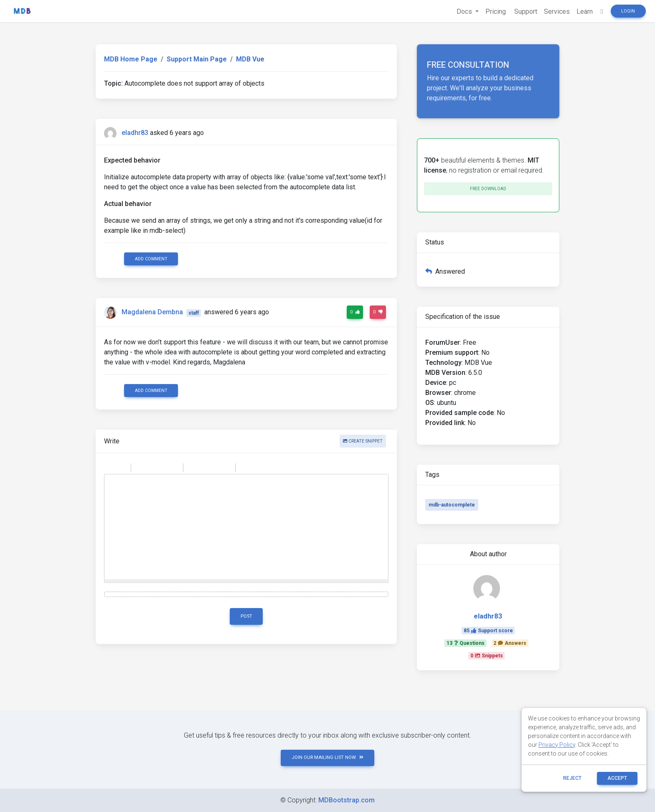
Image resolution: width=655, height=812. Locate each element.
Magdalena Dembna (152, 312)
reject (572, 778)
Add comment (151, 259)
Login (628, 11)
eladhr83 (135, 133)
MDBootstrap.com (347, 800)
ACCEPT (617, 778)
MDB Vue (250, 59)
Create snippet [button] (363, 441)
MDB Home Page (131, 59)
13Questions (466, 643)
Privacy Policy (557, 745)
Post (246, 616)
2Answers (510, 643)
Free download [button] (488, 189)
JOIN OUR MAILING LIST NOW (327, 757)
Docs (465, 11)
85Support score (488, 631)
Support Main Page (197, 59)
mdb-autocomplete (452, 505)
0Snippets (487, 656)
